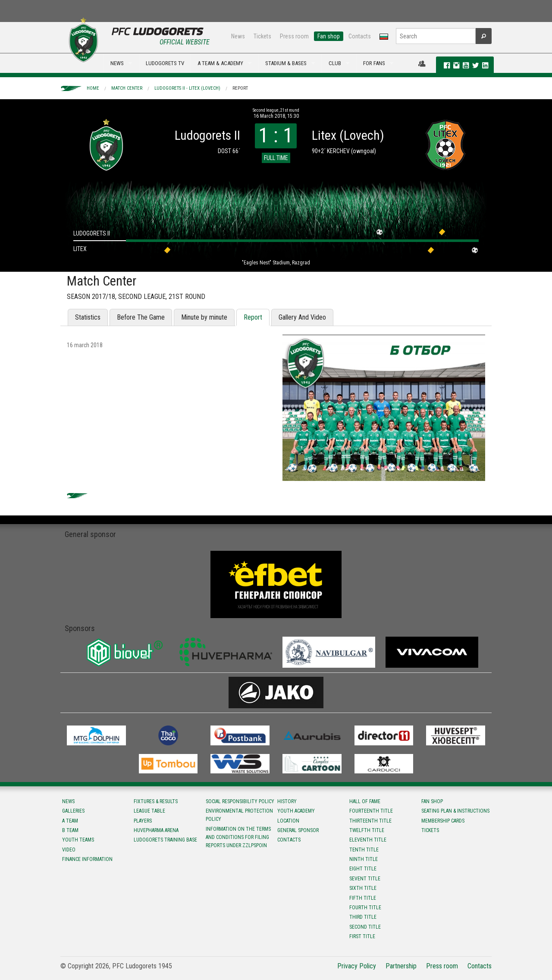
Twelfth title (367, 830)
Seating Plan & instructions (455, 811)
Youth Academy (296, 811)
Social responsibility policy (240, 801)
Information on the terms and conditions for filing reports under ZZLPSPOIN (238, 837)
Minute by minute (204, 317)
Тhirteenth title (370, 821)
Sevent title (365, 879)
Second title (365, 927)
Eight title (363, 869)
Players (143, 821)
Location (288, 821)
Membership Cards (443, 821)
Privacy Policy (357, 966)
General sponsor (298, 830)
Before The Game (141, 317)
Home (93, 88)
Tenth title (364, 850)
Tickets (262, 36)
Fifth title (363, 898)
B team (70, 830)
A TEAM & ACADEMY (220, 63)
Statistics (88, 317)
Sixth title (363, 888)
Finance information (87, 859)
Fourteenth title (371, 811)
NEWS (117, 63)
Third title (363, 917)
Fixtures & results (156, 801)
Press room (294, 36)
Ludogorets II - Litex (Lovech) (187, 88)
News (238, 36)
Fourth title (365, 908)
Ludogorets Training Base (165, 840)
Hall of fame (365, 801)
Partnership (401, 966)
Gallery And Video (302, 317)
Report (240, 88)
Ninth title (364, 859)
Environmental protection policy (239, 815)
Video (69, 850)
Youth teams (78, 840)
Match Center (127, 88)
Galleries (73, 811)
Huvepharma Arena (156, 830)
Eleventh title (368, 840)
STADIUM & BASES (286, 63)
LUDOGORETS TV (165, 63)
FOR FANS (374, 63)
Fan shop (329, 36)
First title (362, 936)
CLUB (335, 63)
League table (149, 811)
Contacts (360, 36)
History (287, 801)
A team (70, 821)
